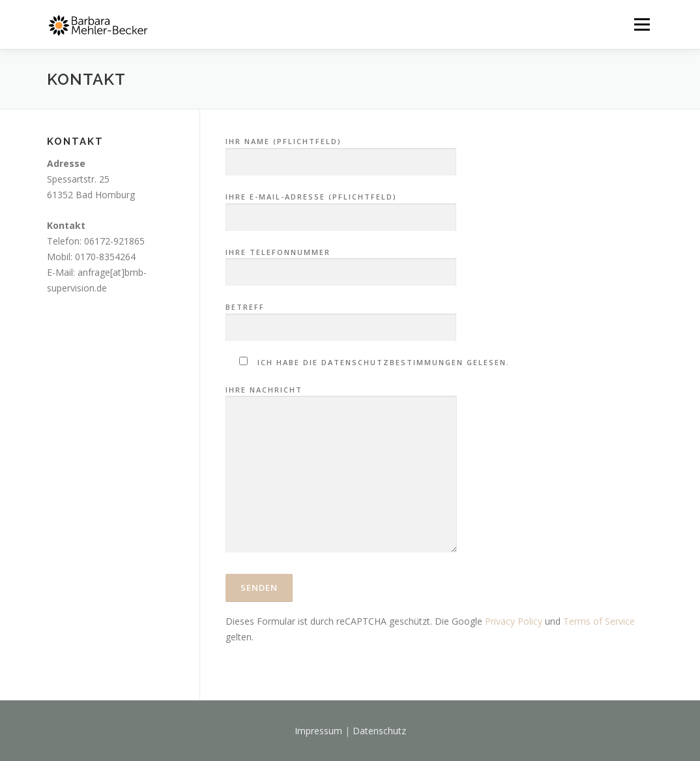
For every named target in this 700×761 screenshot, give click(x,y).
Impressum (318, 731)
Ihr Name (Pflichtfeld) (341, 152)
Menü (642, 24)
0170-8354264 (105, 257)
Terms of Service (599, 621)
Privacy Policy (514, 621)
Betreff (341, 318)
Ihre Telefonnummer (341, 263)
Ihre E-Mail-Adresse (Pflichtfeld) (341, 207)
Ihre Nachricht (341, 470)
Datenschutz (379, 731)
